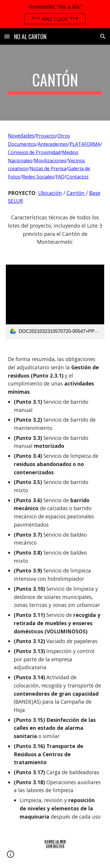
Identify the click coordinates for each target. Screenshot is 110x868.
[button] (7, 36)
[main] (55, 83)
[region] (55, 14)
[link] (55, 302)
